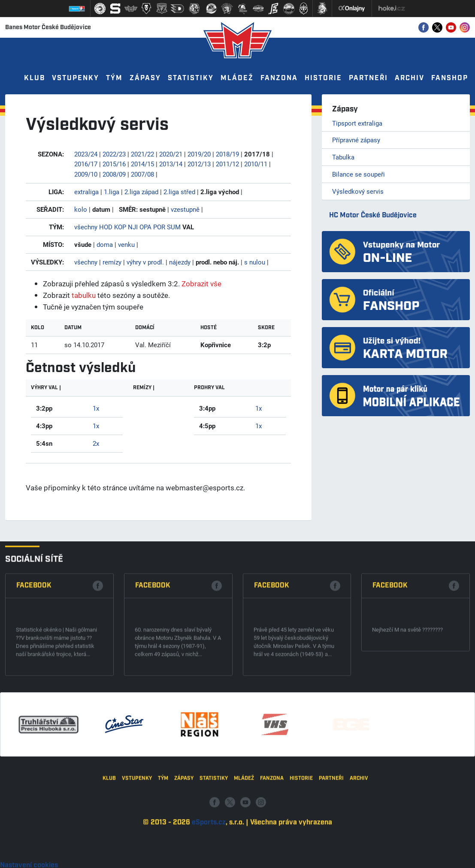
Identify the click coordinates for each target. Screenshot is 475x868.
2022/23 (114, 154)
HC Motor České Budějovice (373, 215)
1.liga (112, 192)
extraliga (86, 192)
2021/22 (142, 154)
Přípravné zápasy (356, 140)
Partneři (368, 78)
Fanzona (279, 78)
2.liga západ (141, 192)
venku (126, 244)
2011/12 (227, 164)
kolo (81, 209)
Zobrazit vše (201, 284)
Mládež (237, 78)
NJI (133, 227)
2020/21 (171, 154)
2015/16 (114, 164)
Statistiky (191, 78)
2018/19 (227, 154)
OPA (145, 227)
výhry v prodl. (145, 262)
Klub (35, 78)
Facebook (34, 650)
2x (96, 443)
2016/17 (86, 164)
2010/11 (256, 164)
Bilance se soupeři (359, 174)
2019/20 (199, 154)
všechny (86, 227)
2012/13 (199, 164)
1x (96, 408)
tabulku (84, 295)
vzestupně (185, 209)
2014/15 (142, 164)
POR (159, 227)
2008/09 (114, 174)
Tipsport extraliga (357, 123)
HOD (106, 227)
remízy (112, 262)
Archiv (410, 78)
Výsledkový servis (358, 191)
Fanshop (450, 78)
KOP (120, 227)
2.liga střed (179, 192)
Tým (114, 78)
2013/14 (171, 164)
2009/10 (86, 174)
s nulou (255, 262)
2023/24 (86, 154)
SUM (174, 227)
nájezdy (180, 262)
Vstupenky (76, 78)
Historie (323, 78)
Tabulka (343, 157)
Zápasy (145, 78)
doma (105, 244)
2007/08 (142, 174)
